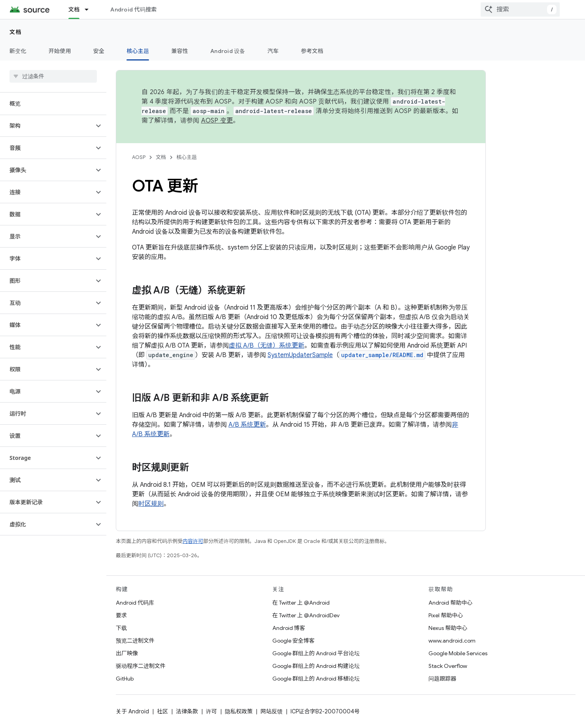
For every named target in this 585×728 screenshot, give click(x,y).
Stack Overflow (448, 666)
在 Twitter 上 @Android (301, 603)
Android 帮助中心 (450, 603)
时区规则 (151, 504)
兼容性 (180, 51)
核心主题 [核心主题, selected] (138, 51)
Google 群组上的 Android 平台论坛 (316, 653)
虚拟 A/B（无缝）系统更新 (267, 346)
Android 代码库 (135, 603)
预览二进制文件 (135, 641)
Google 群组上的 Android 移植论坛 (316, 679)
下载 (121, 628)
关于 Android (132, 711)
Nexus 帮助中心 (448, 628)
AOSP (139, 157)
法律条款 (187, 711)
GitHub (125, 679)
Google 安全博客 (293, 641)
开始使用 (60, 51)
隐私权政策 (239, 711)
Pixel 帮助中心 (446, 615)
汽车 (273, 51)
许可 (211, 711)
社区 (162, 711)
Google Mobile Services (458, 653)
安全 (99, 51)
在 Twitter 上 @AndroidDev (306, 615)
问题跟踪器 (442, 679)
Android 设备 (228, 51)
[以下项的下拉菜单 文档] (90, 9)
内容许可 (193, 541)
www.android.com (452, 641)
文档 (16, 32)
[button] (47, 126)
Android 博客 (289, 628)
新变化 (18, 51)
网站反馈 (272, 711)
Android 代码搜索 (133, 9)
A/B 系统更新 (247, 425)
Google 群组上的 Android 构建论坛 (316, 666)
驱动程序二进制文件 (141, 666)
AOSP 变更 (217, 121)
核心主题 (187, 157)
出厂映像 (127, 653)
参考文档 (312, 51)
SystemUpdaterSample (300, 355)
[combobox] (520, 9)
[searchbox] (53, 76)
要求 (121, 615)
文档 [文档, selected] (74, 9)
